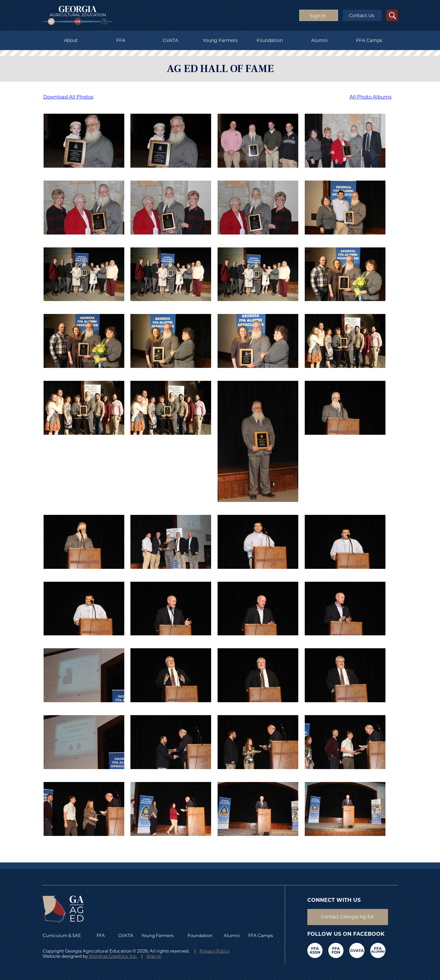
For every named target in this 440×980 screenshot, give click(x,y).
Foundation (270, 40)
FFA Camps (369, 40)
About (71, 40)
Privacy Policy (215, 951)
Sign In (154, 956)
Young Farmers (220, 40)
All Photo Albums (371, 97)
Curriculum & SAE (62, 935)
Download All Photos (68, 97)
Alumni (319, 40)
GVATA (170, 40)
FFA (121, 40)
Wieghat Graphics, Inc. (113, 956)
